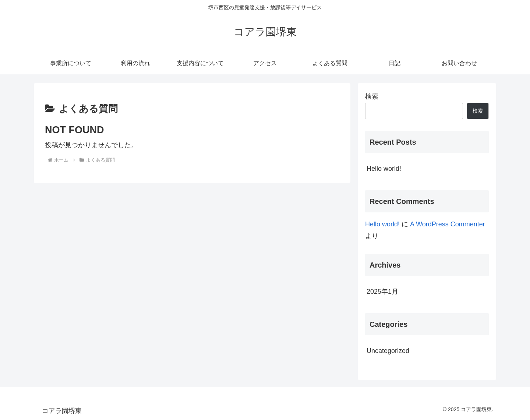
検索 (372, 96)
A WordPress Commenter (448, 224)
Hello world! (384, 169)
